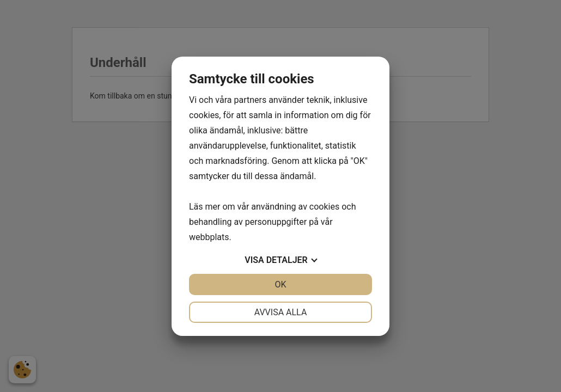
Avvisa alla (281, 312)
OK (280, 284)
